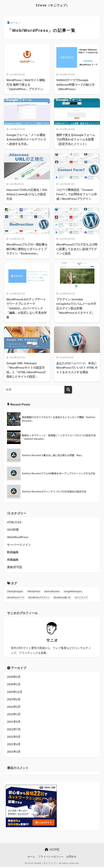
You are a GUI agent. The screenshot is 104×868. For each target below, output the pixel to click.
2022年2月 (14, 708)
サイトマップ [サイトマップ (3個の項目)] (81, 598)
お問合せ (71, 858)
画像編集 (13, 560)
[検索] (68, 390)
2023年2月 (14, 700)
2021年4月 (14, 746)
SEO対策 (13, 530)
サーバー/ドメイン (19, 545)
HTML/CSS (14, 522)
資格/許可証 (15, 568)
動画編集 (13, 553)
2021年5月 (14, 738)
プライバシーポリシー (51, 858)
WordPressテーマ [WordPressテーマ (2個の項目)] (16, 598)
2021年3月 (14, 753)
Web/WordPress (18, 537)
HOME (52, 851)
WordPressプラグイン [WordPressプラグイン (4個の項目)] (39, 598)
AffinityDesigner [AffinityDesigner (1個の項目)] (15, 592)
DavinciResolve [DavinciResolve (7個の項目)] (52, 592)
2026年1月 (14, 685)
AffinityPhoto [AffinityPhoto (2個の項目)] (34, 592)
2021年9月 (14, 723)
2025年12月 (15, 693)
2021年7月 (14, 730)
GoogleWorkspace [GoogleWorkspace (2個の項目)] (73, 592)
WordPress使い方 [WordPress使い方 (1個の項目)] (62, 598)
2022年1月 (14, 715)
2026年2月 (14, 678)
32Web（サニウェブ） (53, 5)
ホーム (31, 858)
